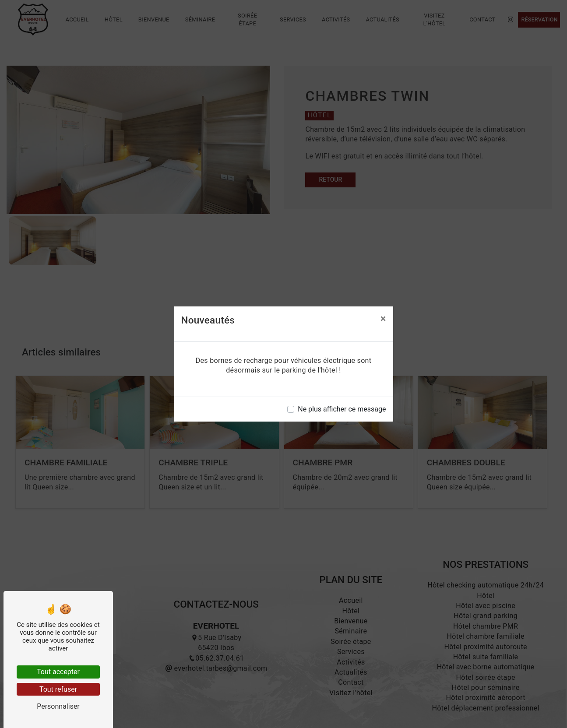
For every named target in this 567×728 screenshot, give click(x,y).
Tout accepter (58, 672)
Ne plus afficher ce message (342, 409)
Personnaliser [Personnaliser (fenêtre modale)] (58, 706)
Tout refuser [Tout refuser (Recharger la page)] (58, 689)
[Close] (383, 319)
